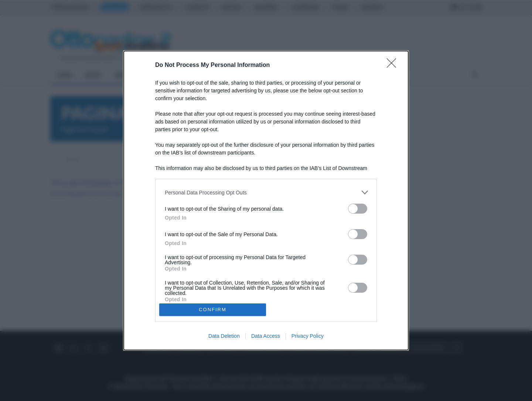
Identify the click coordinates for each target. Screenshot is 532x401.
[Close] (394, 65)
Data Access (266, 336)
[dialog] (266, 200)
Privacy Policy (308, 336)
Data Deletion (224, 336)
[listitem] (266, 192)
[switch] (358, 209)
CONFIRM (213, 310)
